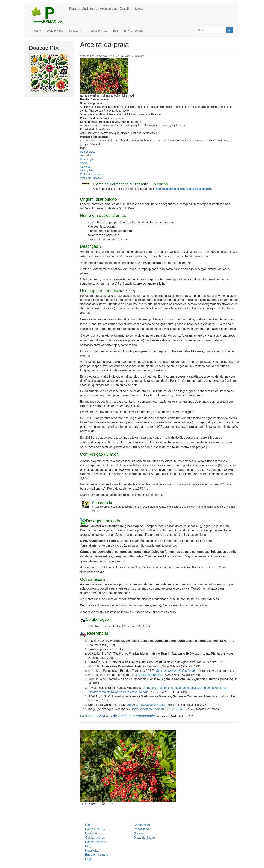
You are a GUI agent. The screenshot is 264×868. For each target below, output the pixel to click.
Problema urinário (90, 178)
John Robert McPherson (148, 709)
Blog (115, 31)
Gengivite (86, 155)
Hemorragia (87, 159)
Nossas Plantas (98, 31)
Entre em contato (133, 31)
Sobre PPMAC (55, 31)
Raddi (176, 671)
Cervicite (85, 167)
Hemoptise (86, 170)
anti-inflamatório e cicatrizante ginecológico (184, 189)
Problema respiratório (93, 174)
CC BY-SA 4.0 (175, 709)
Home (37, 31)
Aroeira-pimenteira (150, 675)
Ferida (84, 163)
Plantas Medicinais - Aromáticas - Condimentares (106, 9)
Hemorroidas (88, 152)
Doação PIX (76, 31)
